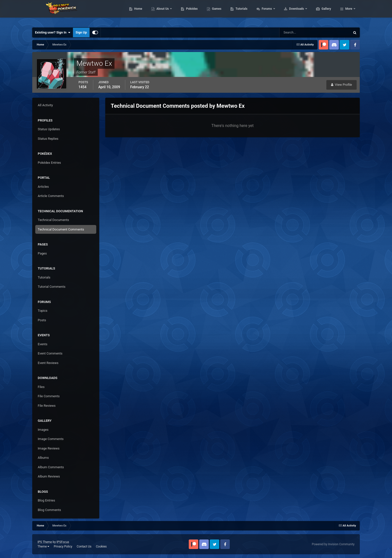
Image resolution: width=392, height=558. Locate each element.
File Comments (49, 396)
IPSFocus (63, 542)
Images (43, 430)
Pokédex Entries (49, 163)
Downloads (321, 12)
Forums (291, 12)
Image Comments (51, 439)
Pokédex (215, 12)
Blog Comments (49, 510)
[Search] (300, 32)
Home (162, 12)
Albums (43, 458)
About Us (187, 12)
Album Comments (51, 467)
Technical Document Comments (61, 229)
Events (42, 344)
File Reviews (47, 406)
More (349, 12)
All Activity (45, 105)
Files (41, 387)
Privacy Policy (63, 546)
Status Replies (48, 139)
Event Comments (50, 353)
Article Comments (51, 196)
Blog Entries (46, 500)
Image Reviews (49, 448)
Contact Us (84, 546)
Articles (43, 187)
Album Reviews (49, 476)
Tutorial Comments (52, 287)
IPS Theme (45, 542)
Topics (43, 311)
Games (240, 12)
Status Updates (49, 129)
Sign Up (81, 32)
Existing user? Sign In (53, 32)
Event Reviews (48, 363)
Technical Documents (53, 220)
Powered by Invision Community (333, 544)
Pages (42, 253)
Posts (42, 320)
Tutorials (265, 12)
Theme (43, 546)
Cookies (101, 546)
